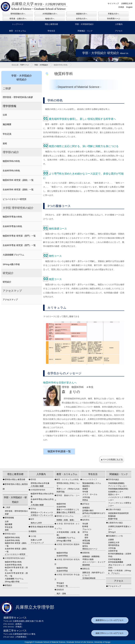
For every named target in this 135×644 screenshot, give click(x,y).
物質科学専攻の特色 (12, 217)
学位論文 (60, 583)
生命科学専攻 (62, 556)
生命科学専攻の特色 (12, 226)
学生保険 (86, 543)
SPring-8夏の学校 (11, 264)
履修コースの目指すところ (68, 509)
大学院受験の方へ (50, 14)
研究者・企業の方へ (18, 19)
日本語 (121, 7)
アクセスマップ (10, 300)
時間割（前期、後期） (66, 520)
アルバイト (87, 529)
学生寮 (85, 524)
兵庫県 (111, 540)
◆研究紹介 (7, 585)
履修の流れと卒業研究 (66, 512)
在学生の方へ (82, 19)
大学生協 (86, 497)
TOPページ (25, 65)
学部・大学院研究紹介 (84, 24)
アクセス (119, 581)
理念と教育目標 (51, 24)
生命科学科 (61, 507)
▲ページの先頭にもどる (112, 459)
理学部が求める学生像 (40, 483)
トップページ (18, 24)
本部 (86, 535)
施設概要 (7, 124)
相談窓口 (86, 486)
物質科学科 (61, 504)
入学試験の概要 (37, 486)
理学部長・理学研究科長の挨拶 (18, 97)
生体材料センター (116, 492)
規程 (5, 143)
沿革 (5, 115)
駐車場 (85, 526)
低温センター (114, 494)
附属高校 (112, 516)
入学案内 (41, 474)
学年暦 (85, 492)
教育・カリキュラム (18, 31)
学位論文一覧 (62, 586)
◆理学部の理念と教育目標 (14, 479)
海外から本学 (36, 523)
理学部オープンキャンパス (42, 513)
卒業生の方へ (114, 14)
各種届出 (86, 508)
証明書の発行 (88, 511)
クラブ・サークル (90, 494)
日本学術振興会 (115, 559)
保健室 (85, 489)
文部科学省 (113, 551)
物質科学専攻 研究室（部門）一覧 (19, 236)
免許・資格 (61, 594)
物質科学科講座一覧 (59, 451)
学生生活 (51, 31)
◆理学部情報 (8, 518)
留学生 (85, 546)
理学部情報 (10, 106)
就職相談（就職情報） (92, 556)
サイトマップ (113, 4)
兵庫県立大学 (127, 4)
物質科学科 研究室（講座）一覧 (18, 180)
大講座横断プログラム (13, 255)
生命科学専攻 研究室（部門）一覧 (19, 245)
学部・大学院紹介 (41, 65)
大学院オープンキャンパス (42, 515)
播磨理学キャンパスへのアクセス (110, 620)
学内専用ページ (114, 19)
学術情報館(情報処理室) (118, 489)
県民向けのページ (90, 549)
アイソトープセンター (118, 486)
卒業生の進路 (88, 559)
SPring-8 (112, 532)
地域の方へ (50, 19)
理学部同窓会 (114, 545)
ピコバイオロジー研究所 (15, 199)
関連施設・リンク (85, 31)
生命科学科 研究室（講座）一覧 (18, 190)
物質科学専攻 (62, 553)
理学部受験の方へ (18, 14)
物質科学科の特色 (11, 161)
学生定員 (7, 134)
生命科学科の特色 (11, 171)
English (129, 7)
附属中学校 (113, 519)
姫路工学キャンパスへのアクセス (110, 633)
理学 (86, 538)
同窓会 (85, 500)
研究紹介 (7, 282)
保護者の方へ (82, 14)
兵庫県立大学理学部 (27, 607)
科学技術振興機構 (116, 562)
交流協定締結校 (89, 578)
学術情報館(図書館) (116, 483)
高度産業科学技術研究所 (118, 513)
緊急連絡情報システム (92, 483)
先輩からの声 (36, 540)
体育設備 (86, 541)
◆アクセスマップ (114, 586)
